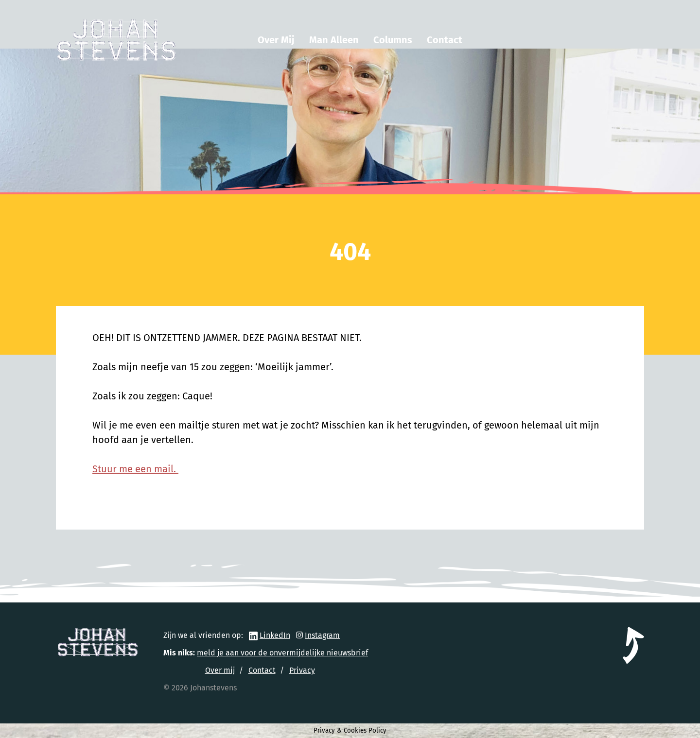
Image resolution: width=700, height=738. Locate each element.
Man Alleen (334, 40)
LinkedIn (275, 635)
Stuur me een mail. (135, 469)
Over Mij (276, 40)
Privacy (302, 670)
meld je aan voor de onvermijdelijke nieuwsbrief (282, 653)
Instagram (322, 635)
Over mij (220, 670)
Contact (445, 40)
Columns (393, 40)
